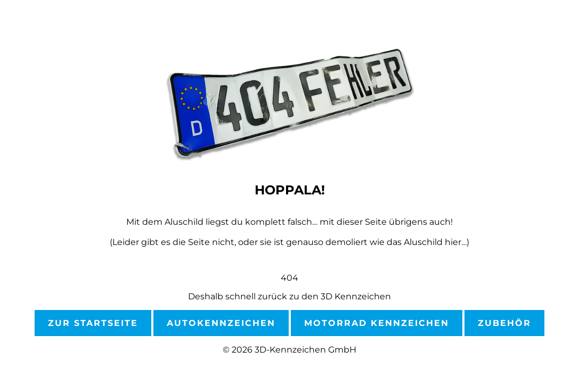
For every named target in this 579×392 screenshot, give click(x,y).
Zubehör (504, 323)
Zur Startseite (93, 323)
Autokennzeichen (221, 323)
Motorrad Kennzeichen (377, 323)
